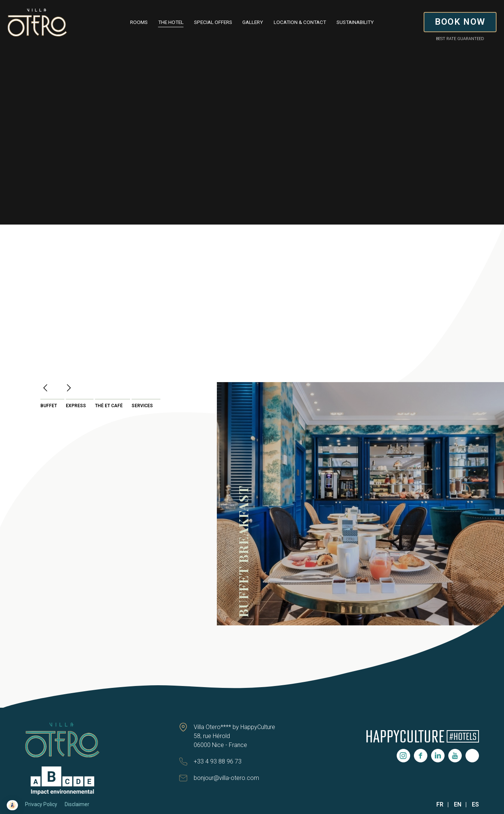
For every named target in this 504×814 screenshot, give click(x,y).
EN (458, 804)
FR (440, 804)
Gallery (253, 22)
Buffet (49, 406)
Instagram (403, 756)
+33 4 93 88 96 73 (218, 761)
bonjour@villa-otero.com (226, 778)
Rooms (139, 22)
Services (142, 406)
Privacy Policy (41, 804)
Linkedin (438, 756)
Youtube (455, 756)
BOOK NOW (460, 22)
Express (76, 406)
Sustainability (355, 22)
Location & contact (300, 22)
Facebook (421, 756)
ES (475, 804)
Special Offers (213, 22)
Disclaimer (77, 804)
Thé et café (109, 406)
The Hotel (171, 22)
